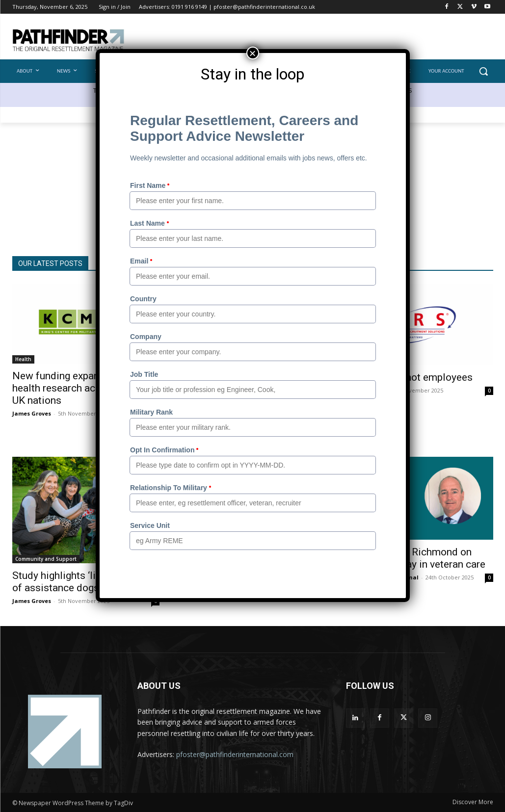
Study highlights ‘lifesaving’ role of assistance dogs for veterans (84, 582)
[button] (483, 71)
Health (23, 359)
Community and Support (46, 559)
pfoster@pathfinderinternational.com (235, 754)
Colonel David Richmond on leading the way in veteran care (416, 558)
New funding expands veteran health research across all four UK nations (81, 388)
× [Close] (252, 53)
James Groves (32, 413)
